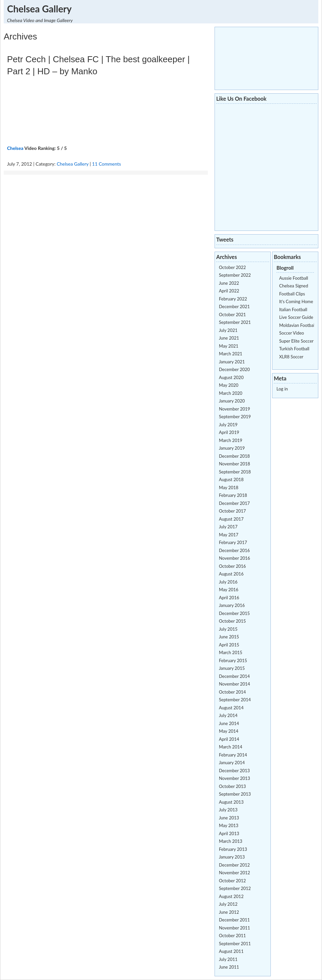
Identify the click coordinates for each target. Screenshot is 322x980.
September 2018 (235, 472)
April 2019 (229, 432)
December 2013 (234, 771)
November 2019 (234, 409)
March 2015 (231, 652)
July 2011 (228, 959)
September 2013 (235, 794)
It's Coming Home (296, 301)
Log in (282, 389)
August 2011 (231, 951)
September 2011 (235, 944)
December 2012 (234, 865)
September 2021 (235, 322)
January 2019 (232, 448)
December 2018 (234, 456)
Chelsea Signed (294, 286)
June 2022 (229, 283)
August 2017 (231, 519)
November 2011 (234, 928)
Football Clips (292, 294)
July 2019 (228, 425)
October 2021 (232, 315)
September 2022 (235, 275)
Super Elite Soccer (296, 341)
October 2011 (232, 936)
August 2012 (231, 896)
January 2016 (232, 605)
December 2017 (234, 503)
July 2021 (228, 330)
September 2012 (235, 888)
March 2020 (231, 393)
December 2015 (234, 613)
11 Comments (106, 164)
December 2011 (234, 920)
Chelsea (15, 148)
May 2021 (229, 346)
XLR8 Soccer (291, 357)
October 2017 (232, 511)
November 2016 (234, 558)
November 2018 (234, 464)
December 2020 (234, 369)
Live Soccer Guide (296, 317)
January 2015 (232, 668)
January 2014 (232, 763)
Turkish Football (294, 349)
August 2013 (231, 802)
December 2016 (234, 550)
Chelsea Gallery (39, 9)
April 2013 (229, 833)
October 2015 (232, 621)
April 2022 (229, 291)
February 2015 (233, 660)
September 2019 (235, 417)
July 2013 (228, 810)
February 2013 (233, 849)
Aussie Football (294, 278)
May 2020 (229, 385)
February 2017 (233, 542)
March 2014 (231, 747)
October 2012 (232, 881)
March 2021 (231, 354)
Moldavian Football (297, 325)
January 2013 (232, 857)
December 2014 (234, 676)
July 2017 (228, 527)
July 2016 (228, 582)
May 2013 (229, 825)
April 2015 (229, 645)
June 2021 (229, 338)
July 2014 (228, 715)
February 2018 (233, 495)
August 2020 (231, 377)
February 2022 (233, 299)
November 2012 (234, 873)
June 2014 (229, 723)
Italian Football (293, 309)
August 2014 (231, 708)
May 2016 (229, 590)
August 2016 (231, 574)
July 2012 (228, 904)
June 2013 (229, 818)
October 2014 (232, 692)
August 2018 (231, 479)
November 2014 (234, 684)
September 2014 (235, 700)
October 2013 (232, 786)
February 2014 (233, 755)
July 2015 (228, 629)
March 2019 (231, 440)
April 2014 (229, 739)
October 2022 (232, 267)
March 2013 (231, 841)
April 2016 (229, 598)
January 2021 (232, 362)
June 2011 (229, 967)
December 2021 (234, 306)
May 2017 (229, 535)
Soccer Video (292, 333)
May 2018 (229, 487)
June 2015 (229, 637)
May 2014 (229, 731)
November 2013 (234, 778)
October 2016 (232, 566)
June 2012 (229, 912)
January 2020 (232, 401)
